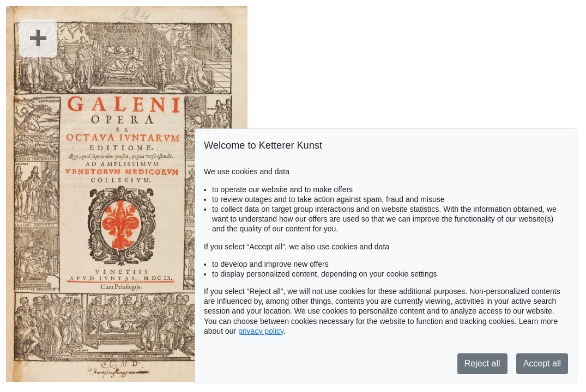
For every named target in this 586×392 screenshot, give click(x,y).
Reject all (482, 363)
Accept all (542, 363)
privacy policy (261, 331)
